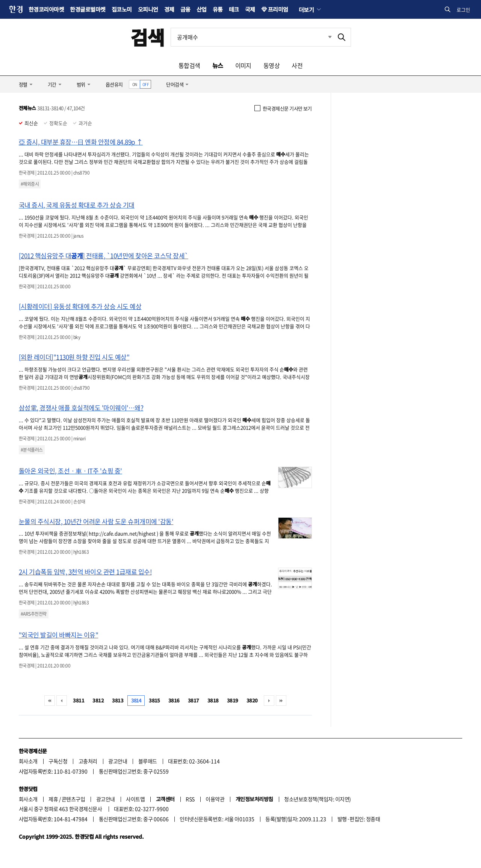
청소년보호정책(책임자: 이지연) (317, 799)
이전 (62, 701)
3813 (118, 700)
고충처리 (88, 761)
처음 (50, 701)
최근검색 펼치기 (324, 37)
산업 (202, 9)
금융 (185, 9)
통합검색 (189, 65)
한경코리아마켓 (46, 9)
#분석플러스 (32, 450)
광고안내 (118, 761)
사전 (297, 65)
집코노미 (122, 9)
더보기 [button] (306, 9)
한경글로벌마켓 (88, 9)
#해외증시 (30, 184)
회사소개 (28, 761)
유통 (218, 9)
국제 (250, 9)
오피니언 (148, 9)
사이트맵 (135, 799)
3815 (154, 700)
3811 (79, 700)
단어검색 (175, 84)
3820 (252, 700)
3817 (194, 700)
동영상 (272, 65)
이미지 (243, 65)
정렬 (23, 84)
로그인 (463, 10)
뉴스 (218, 65)
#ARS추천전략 (34, 614)
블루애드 (148, 761)
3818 (213, 700)
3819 (233, 700)
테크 (234, 9)
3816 (174, 700)
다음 (269, 701)
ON (135, 84)
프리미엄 (278, 9)
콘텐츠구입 (73, 799)
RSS (190, 799)
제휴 (53, 799)
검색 (147, 37)
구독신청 (58, 761)
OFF (146, 84)
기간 (52, 84)
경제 (169, 9)
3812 (98, 700)
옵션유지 (114, 84)
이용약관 (215, 799)
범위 (81, 84)
